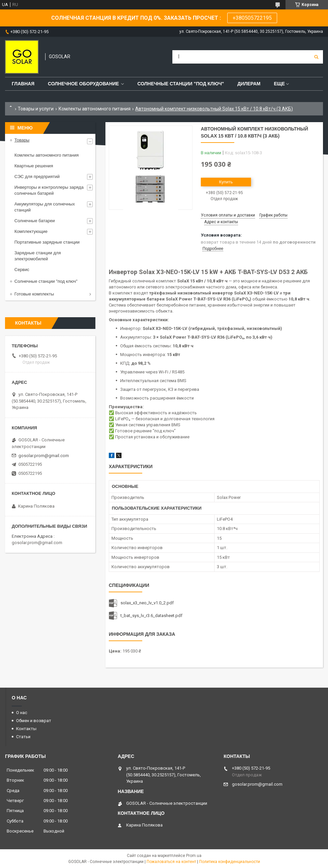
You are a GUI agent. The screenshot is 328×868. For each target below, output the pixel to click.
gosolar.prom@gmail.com (44, 456)
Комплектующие (31, 231)
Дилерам (249, 84)
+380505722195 (252, 18)
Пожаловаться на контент (171, 862)
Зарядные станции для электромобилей (38, 256)
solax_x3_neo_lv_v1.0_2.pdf (147, 603)
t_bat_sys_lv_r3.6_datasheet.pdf (151, 616)
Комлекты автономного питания (95, 109)
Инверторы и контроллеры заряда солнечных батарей (49, 190)
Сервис (22, 270)
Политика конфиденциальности (230, 862)
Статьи (23, 737)
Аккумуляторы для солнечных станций (45, 207)
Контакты (26, 729)
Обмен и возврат (34, 721)
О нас (22, 713)
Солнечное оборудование (84, 84)
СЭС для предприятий (37, 177)
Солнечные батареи (35, 221)
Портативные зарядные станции (47, 242)
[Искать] (316, 57)
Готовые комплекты (34, 294)
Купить (226, 182)
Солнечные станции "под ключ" (181, 84)
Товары (22, 140)
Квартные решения (34, 166)
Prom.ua (194, 856)
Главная (23, 84)
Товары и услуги (36, 109)
